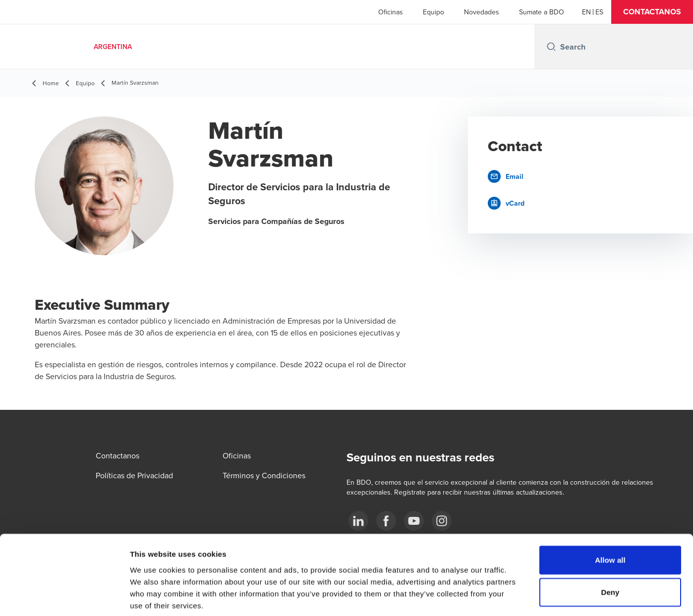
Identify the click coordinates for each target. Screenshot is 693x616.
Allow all (610, 511)
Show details (520, 596)
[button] (652, 12)
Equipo (433, 12)
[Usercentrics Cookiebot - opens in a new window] (64, 597)
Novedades (482, 12)
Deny (610, 543)
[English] (586, 12)
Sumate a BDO (542, 12)
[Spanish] (599, 12)
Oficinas (391, 12)
